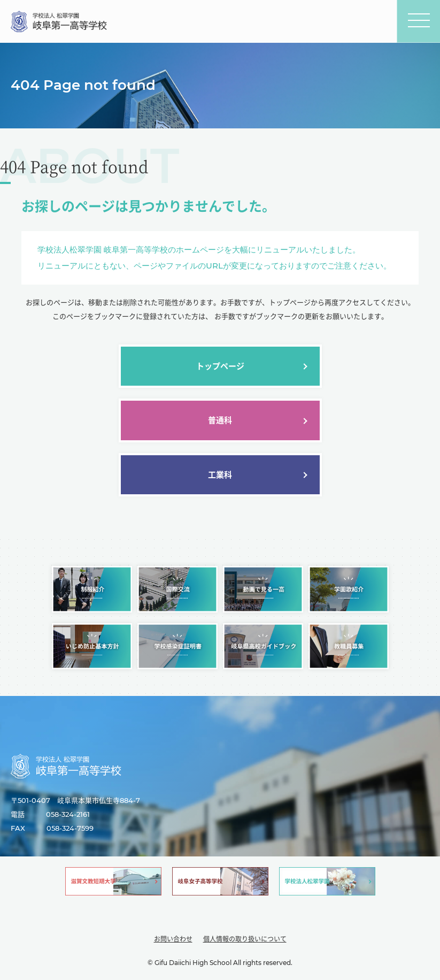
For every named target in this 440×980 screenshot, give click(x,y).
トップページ (220, 366)
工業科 (220, 475)
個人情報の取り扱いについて (245, 939)
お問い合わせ (173, 939)
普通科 (220, 420)
